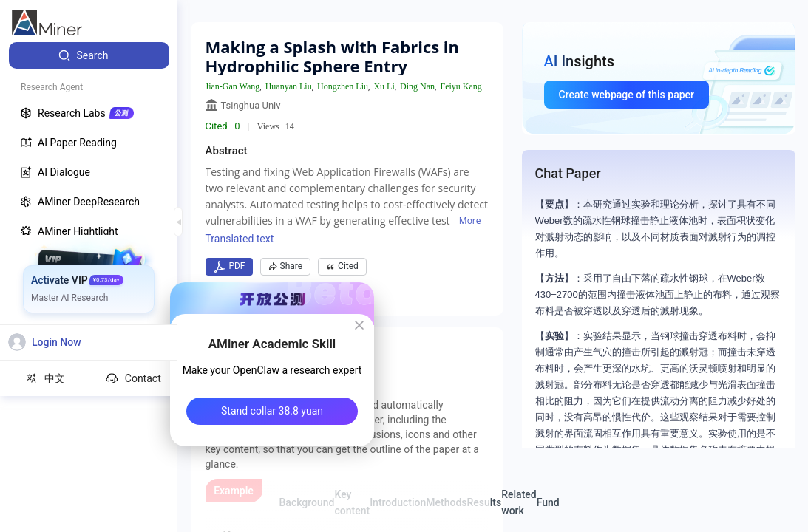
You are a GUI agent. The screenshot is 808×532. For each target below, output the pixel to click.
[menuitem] (89, 55)
